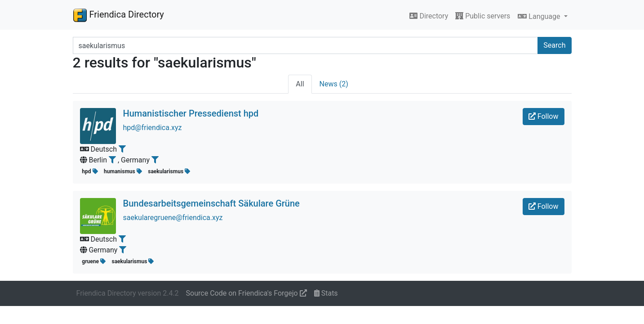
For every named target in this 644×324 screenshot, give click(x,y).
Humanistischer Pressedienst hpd (191, 113)
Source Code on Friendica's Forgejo (246, 293)
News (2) (334, 84)
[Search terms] (306, 45)
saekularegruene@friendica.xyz (173, 218)
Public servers (483, 16)
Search (554, 45)
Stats (326, 293)
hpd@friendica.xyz (153, 128)
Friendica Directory (118, 15)
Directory (429, 16)
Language (540, 16)
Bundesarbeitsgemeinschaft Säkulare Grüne (211, 203)
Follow (544, 116)
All (300, 84)
